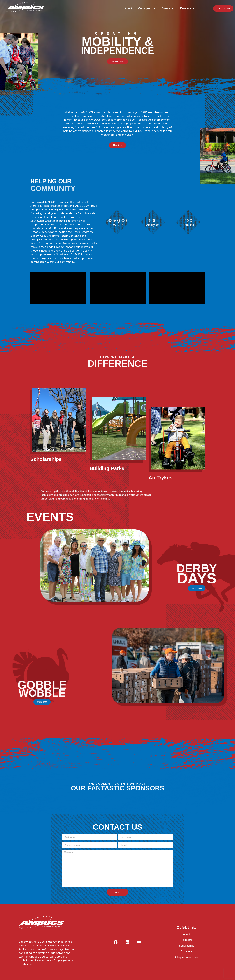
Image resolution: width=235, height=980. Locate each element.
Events (168, 8)
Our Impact (147, 8)
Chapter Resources (186, 957)
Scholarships (187, 946)
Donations (187, 951)
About (128, 8)
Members (188, 8)
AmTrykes (187, 940)
